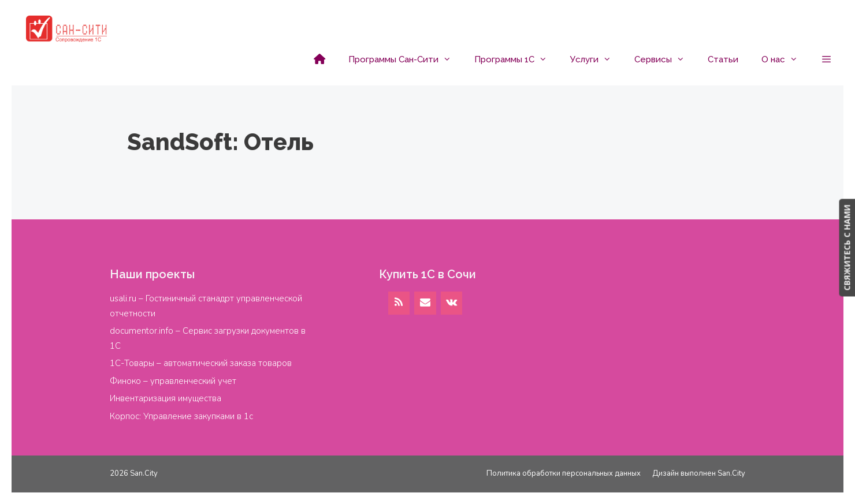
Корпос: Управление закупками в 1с (181, 416)
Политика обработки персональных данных (564, 473)
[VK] (452, 303)
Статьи (723, 59)
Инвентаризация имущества (166, 398)
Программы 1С (516, 59)
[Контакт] (425, 303)
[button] (826, 59)
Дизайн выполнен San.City (699, 473)
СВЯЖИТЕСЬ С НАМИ (847, 247)
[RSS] (399, 303)
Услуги (596, 59)
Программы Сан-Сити (406, 59)
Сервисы (665, 59)
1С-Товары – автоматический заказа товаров (201, 363)
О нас (785, 59)
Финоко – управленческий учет (173, 381)
